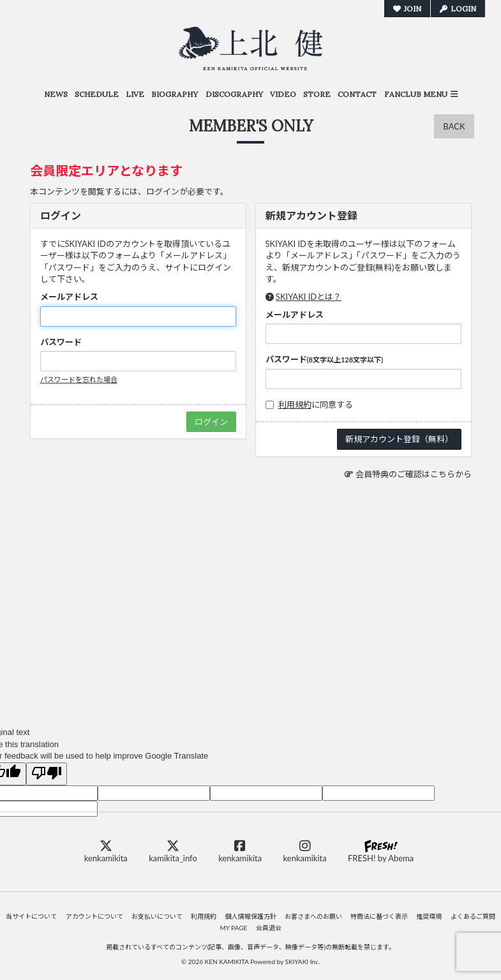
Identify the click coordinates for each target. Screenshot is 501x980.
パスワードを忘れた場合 (79, 379)
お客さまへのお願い (313, 916)
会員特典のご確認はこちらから (414, 474)
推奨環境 (429, 916)
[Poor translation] (47, 774)
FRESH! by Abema (381, 851)
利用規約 (295, 405)
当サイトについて (31, 916)
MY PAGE (233, 928)
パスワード (61, 342)
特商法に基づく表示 (379, 916)
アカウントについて (94, 916)
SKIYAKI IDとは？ (309, 297)
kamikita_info (173, 851)
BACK (454, 126)
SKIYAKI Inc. (302, 961)
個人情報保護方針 (251, 916)
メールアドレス (69, 297)
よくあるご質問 (473, 916)
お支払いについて (157, 916)
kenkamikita (106, 851)
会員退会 (269, 928)
